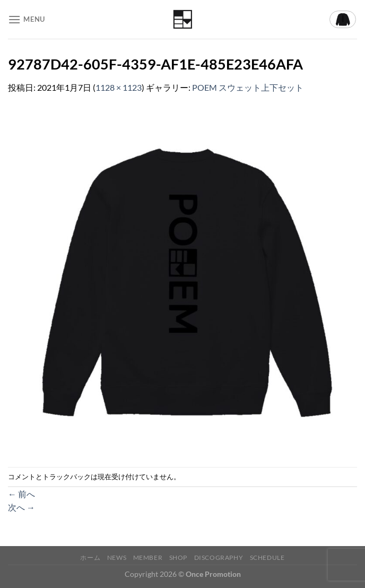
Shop (178, 557)
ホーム (90, 557)
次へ (21, 507)
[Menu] (27, 19)
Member (148, 557)
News (117, 557)
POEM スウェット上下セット (248, 87)
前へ (21, 494)
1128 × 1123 (119, 87)
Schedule (267, 557)
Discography (219, 557)
